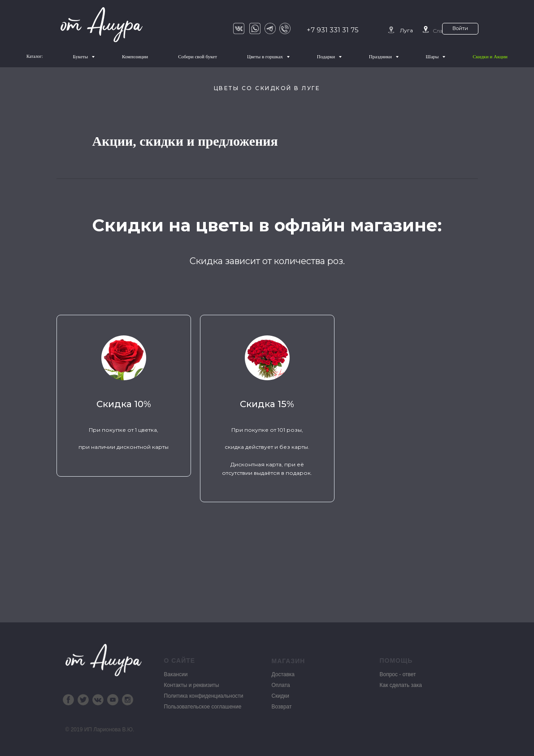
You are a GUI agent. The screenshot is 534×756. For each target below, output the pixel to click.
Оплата (281, 685)
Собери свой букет (198, 56)
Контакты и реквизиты (192, 685)
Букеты (81, 56)
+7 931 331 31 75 (333, 30)
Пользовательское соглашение (203, 706)
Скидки (281, 695)
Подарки (327, 56)
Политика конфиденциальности (204, 695)
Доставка (283, 674)
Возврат (282, 706)
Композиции (135, 56)
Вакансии (176, 674)
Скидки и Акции (490, 56)
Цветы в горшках (266, 56)
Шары (433, 56)
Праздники (381, 56)
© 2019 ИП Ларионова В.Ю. (100, 729)
